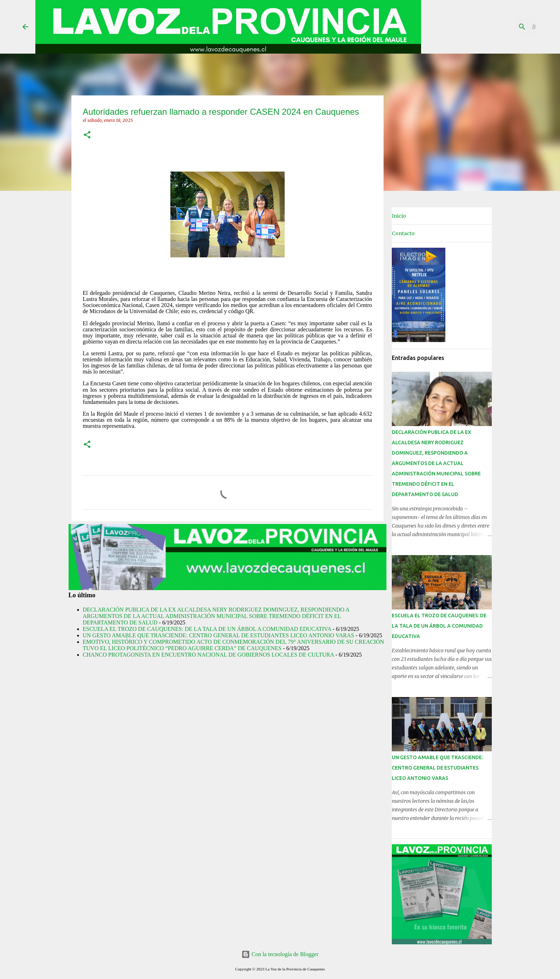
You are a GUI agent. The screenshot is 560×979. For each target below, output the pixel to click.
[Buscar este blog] (501, 27)
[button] (87, 135)
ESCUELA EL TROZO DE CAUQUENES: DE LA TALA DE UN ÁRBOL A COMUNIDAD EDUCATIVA (207, 629)
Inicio (399, 216)
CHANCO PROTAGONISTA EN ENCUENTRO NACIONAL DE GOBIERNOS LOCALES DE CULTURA (208, 655)
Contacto (403, 233)
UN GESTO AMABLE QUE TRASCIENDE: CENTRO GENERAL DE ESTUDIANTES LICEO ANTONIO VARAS (219, 635)
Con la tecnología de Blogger (280, 954)
